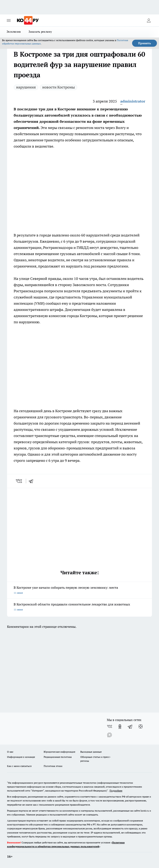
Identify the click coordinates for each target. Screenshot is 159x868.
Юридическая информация (59, 752)
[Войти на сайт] (149, 20)
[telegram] (32, 481)
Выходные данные (91, 752)
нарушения (26, 87)
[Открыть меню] (9, 20)
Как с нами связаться (19, 766)
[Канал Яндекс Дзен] (141, 727)
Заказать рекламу (40, 32)
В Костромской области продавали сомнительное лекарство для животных (79, 607)
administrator (133, 101)
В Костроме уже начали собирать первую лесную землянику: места (79, 590)
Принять (145, 43)
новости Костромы (58, 87)
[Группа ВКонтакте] (110, 727)
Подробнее (116, 791)
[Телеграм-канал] (130, 727)
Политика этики (53, 766)
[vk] (19, 481)
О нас (10, 752)
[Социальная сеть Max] (110, 735)
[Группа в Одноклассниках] (120, 727)
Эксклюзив (14, 32)
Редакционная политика (58, 757)
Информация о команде (21, 757)
